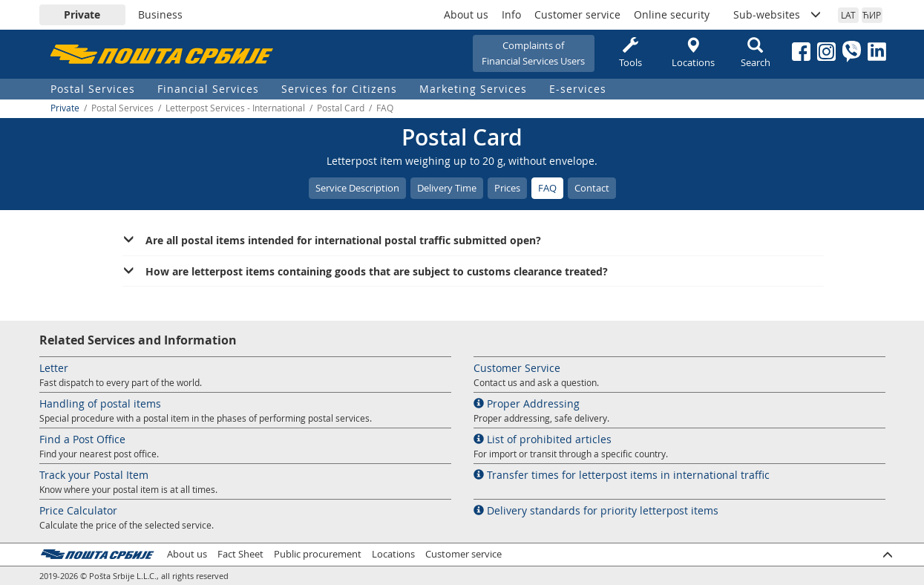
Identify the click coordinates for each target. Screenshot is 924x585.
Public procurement (318, 554)
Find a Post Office (82, 439)
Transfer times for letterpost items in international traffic (622, 475)
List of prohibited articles (543, 439)
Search (756, 53)
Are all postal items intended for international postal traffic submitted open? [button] (343, 240)
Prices (507, 188)
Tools (631, 53)
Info (511, 14)
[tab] (473, 241)
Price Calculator (78, 510)
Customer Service (517, 368)
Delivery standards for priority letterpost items (596, 510)
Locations (693, 53)
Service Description (357, 188)
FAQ (547, 188)
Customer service (577, 14)
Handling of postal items (100, 403)
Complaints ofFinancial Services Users (533, 53)
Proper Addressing (527, 403)
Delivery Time (447, 188)
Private (82, 14)
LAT (848, 15)
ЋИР (872, 15)
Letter (54, 368)
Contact (592, 188)
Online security (672, 14)
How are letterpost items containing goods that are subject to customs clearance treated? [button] (377, 271)
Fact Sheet (240, 554)
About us (466, 14)
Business (160, 14)
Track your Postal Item (94, 475)
